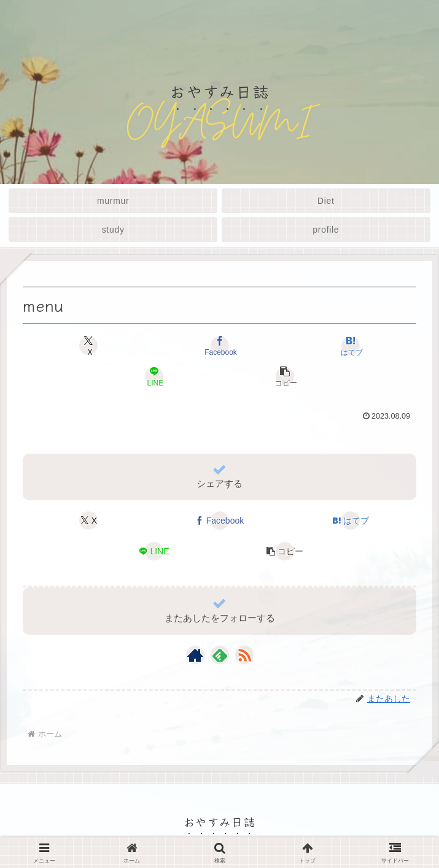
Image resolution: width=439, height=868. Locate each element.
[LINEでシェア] (154, 376)
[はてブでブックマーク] (350, 346)
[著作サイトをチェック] (195, 655)
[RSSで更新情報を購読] (244, 655)
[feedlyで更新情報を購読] (220, 655)
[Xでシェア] (88, 346)
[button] (285, 376)
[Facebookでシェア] (219, 346)
